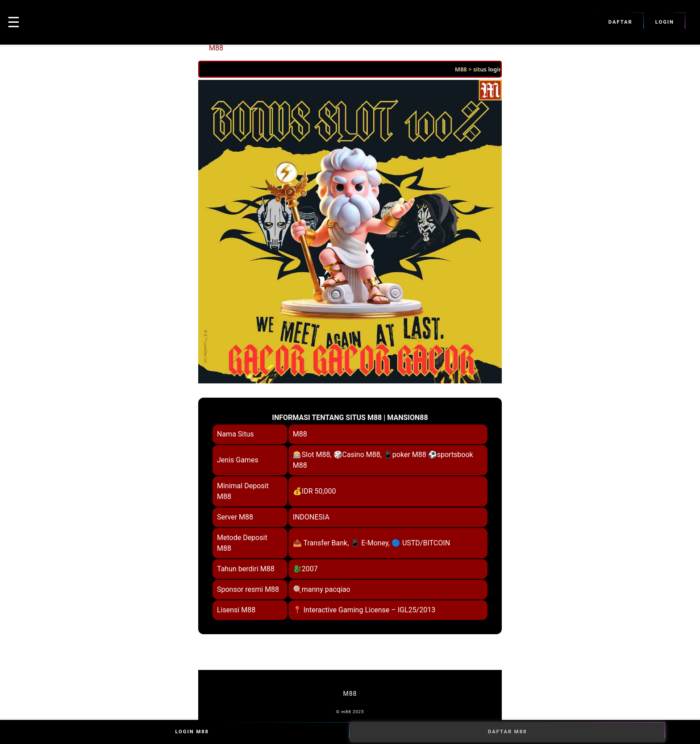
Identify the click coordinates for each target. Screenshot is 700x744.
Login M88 (192, 732)
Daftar (621, 22)
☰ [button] (14, 22)
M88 (216, 48)
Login (665, 22)
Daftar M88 (508, 732)
